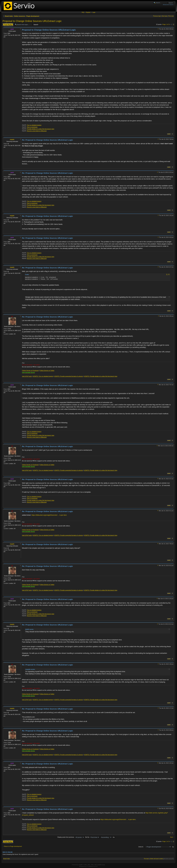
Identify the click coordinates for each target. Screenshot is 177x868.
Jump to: (141, 847)
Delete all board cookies (157, 859)
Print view (171, 16)
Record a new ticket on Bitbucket (37, 131)
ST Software (90, 866)
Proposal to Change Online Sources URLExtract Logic (32, 21)
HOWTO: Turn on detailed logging (43, 376)
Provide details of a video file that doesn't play (41, 129)
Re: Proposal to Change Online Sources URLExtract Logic (47, 140)
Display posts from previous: (71, 837)
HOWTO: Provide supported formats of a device (69, 376)
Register (88, 12)
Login (94, 12)
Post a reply (8, 25)
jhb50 (12, 29)
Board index (9, 16)
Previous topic (157, 16)
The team (146, 859)
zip (12, 316)
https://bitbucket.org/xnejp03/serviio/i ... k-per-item (49, 515)
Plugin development (33, 16)
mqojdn (12, 140)
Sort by (92, 837)
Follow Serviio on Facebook (30, 370)
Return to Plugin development (13, 846)
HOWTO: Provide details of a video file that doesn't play (101, 376)
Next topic (165, 16)
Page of (166, 24)
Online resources (20, 16)
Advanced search (168, 5)
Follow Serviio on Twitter (47, 370)
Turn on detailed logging (34, 125)
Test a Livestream (32, 127)
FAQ (83, 12)
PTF (96, 866)
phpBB (81, 865)
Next (172, 837)
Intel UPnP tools (27, 376)
